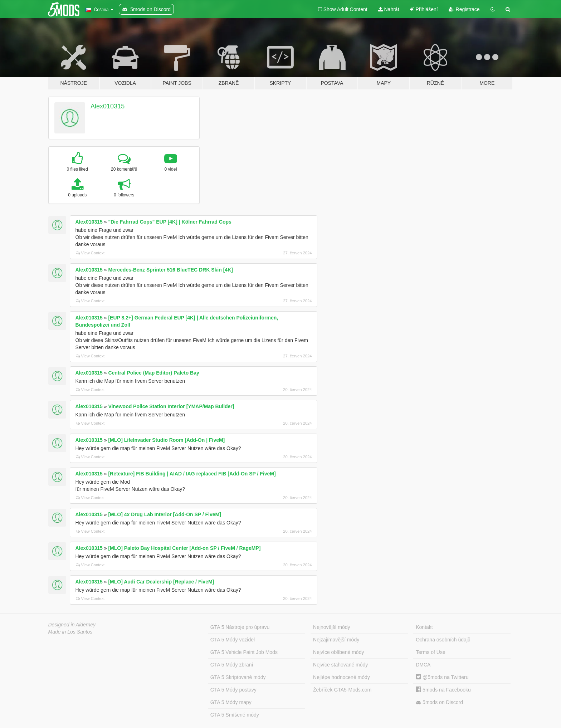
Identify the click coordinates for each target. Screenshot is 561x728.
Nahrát (389, 9)
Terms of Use (430, 652)
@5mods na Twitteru (442, 677)
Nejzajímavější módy (336, 640)
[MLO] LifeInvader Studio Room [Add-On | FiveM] (166, 440)
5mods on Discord (439, 702)
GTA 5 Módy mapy (231, 702)
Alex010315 (108, 106)
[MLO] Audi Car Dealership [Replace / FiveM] (161, 582)
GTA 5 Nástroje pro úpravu (240, 627)
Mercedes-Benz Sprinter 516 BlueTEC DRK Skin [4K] (170, 270)
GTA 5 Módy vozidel (233, 640)
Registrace (464, 9)
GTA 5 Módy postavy (233, 690)
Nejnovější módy (332, 627)
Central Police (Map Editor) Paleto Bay (153, 373)
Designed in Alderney (72, 625)
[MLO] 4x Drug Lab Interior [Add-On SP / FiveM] (165, 514)
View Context (90, 253)
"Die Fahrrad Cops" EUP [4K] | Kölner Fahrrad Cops (170, 222)
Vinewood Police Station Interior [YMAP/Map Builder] (171, 406)
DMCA (423, 665)
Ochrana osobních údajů (443, 640)
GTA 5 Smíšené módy (235, 715)
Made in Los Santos (70, 632)
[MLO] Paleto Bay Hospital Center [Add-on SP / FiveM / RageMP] (184, 548)
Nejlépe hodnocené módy (342, 677)
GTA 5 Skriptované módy (238, 677)
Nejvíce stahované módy (340, 665)
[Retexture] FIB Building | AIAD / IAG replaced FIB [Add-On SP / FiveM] (192, 474)
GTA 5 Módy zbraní (232, 665)
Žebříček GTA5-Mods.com (342, 690)
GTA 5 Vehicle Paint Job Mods (244, 652)
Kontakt (424, 627)
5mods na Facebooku (443, 690)
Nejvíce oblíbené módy (338, 652)
